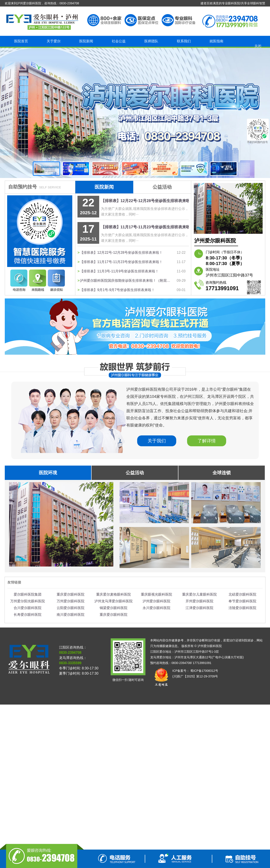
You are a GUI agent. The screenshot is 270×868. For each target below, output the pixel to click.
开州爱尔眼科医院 (199, 601)
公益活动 (162, 187)
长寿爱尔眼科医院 (28, 615)
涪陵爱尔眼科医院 (242, 608)
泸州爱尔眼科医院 (156, 601)
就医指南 (216, 41)
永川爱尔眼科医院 (156, 608)
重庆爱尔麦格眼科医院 (114, 594)
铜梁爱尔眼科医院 (114, 608)
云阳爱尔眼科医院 (71, 608)
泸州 (135, 113)
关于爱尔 (54, 41)
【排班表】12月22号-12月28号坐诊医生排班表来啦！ (147, 201)
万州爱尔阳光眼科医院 (28, 601)
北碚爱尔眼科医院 (242, 594)
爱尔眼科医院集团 (28, 594)
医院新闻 (86, 41)
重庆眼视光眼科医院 (156, 594)
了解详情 (207, 441)
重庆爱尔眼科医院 (71, 594)
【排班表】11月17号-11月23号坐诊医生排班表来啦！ (147, 227)
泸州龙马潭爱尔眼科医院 (114, 601)
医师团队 (151, 41)
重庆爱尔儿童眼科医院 (199, 594)
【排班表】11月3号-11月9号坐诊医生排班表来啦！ (119, 271)
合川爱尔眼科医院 (28, 608)
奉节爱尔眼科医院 (242, 601)
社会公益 (119, 41)
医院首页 (21, 41)
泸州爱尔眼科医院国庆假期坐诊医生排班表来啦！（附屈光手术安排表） (126, 281)
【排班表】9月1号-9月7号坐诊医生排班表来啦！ (117, 290)
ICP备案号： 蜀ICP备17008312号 (195, 671)
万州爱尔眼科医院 (71, 601)
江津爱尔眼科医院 (199, 608)
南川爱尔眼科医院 (71, 615)
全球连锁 (222, 473)
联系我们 (184, 41)
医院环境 (48, 473)
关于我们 (157, 441)
